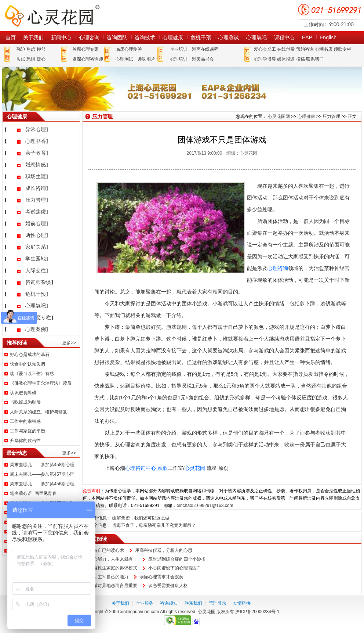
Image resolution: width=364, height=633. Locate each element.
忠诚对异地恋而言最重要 (113, 586)
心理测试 (229, 37)
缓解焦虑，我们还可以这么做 (141, 518)
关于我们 (33, 37)
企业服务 (145, 603)
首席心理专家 (85, 49)
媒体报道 (286, 59)
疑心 (41, 59)
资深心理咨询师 (88, 59)
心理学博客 (265, 59)
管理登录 (218, 603)
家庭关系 (36, 247)
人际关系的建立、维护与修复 (39, 412)
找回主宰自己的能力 (109, 577)
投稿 (301, 59)
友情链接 (242, 603)
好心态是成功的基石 (30, 355)
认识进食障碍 (23, 393)
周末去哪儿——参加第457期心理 (42, 474)
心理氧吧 (256, 37)
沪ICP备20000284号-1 (257, 612)
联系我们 (315, 59)
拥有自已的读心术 (106, 550)
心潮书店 (324, 49)
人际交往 (36, 270)
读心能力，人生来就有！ (113, 559)
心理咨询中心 (141, 468)
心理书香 (36, 141)
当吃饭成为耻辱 (25, 402)
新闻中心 (61, 37)
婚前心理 (36, 223)
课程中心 (284, 37)
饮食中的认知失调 (28, 364)
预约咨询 (305, 49)
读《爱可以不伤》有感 (32, 374)
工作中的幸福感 (25, 421)
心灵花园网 (52, 16)
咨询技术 (145, 37)
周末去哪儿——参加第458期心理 (42, 465)
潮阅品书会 (203, 59)
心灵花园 (195, 468)
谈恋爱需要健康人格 (168, 586)
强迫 (21, 49)
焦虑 (31, 49)
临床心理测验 (129, 49)
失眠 (21, 59)
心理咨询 (89, 37)
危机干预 (201, 37)
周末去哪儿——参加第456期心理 (42, 484)
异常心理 (36, 129)
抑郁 (41, 49)
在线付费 (286, 49)
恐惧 (31, 59)
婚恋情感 (36, 165)
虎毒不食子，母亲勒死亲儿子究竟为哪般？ (154, 525)
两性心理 (36, 235)
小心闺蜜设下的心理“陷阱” (174, 568)
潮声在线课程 (205, 49)
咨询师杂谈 (38, 282)
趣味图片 (146, 59)
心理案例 (36, 329)
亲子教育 (36, 153)
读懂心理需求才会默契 (161, 577)
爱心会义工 (265, 49)
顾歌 (163, 468)
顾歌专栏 (342, 49)
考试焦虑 (36, 212)
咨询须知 (169, 603)
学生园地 (36, 259)
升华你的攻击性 (25, 440)
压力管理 (36, 200)
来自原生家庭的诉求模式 (113, 568)
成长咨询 (36, 188)
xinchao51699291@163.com (205, 506)
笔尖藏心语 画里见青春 (33, 493)
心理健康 (173, 37)
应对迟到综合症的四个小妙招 (177, 559)
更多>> (69, 343)
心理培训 (179, 59)
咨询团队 (117, 37)
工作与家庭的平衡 (28, 431)
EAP (307, 37)
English (328, 37)
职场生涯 (36, 176)
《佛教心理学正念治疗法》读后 (41, 383)
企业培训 (179, 49)
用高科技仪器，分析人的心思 (164, 550)
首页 (11, 37)
